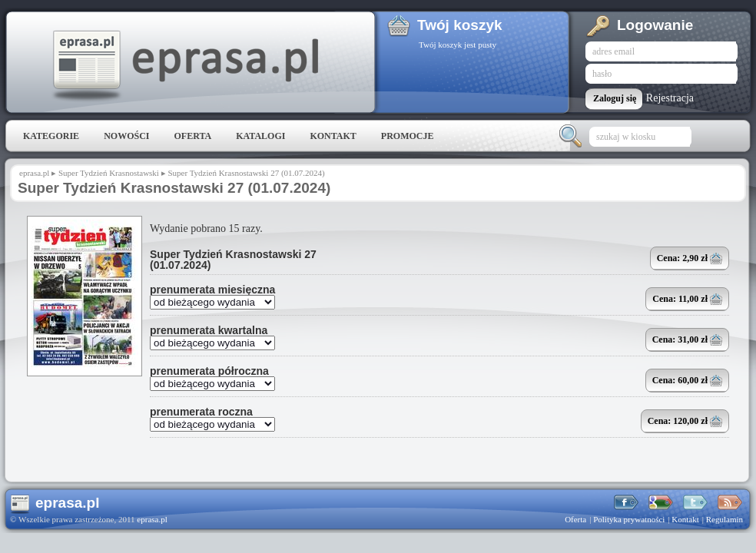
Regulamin (724, 519)
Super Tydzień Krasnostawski (109, 173)
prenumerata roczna (201, 412)
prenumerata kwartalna (209, 330)
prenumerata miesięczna (212, 290)
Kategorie (51, 136)
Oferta (192, 136)
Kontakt (333, 136)
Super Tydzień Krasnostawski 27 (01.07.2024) (233, 260)
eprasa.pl (184, 66)
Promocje (408, 136)
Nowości (126, 136)
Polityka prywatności (629, 519)
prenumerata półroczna (209, 371)
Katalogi (260, 136)
